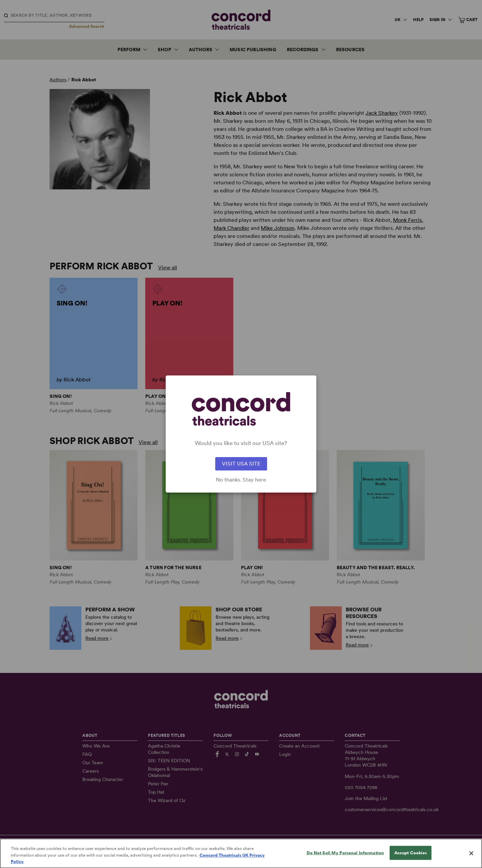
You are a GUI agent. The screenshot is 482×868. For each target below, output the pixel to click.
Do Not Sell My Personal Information (345, 859)
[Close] (471, 859)
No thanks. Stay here (241, 480)
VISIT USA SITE (241, 464)
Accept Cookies (411, 859)
